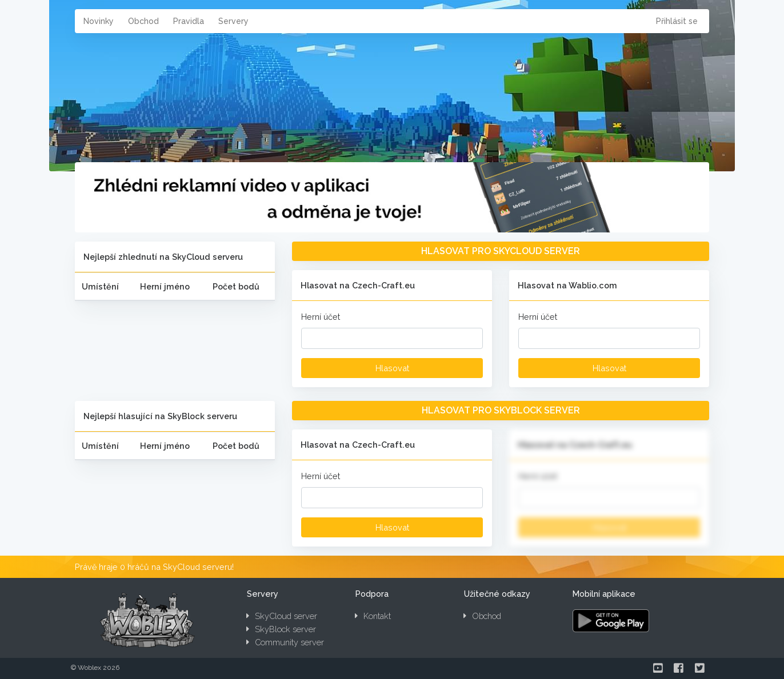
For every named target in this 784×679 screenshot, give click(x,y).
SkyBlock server (281, 629)
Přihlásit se (677, 21)
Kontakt (373, 616)
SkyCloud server (282, 616)
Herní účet (321, 317)
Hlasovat (392, 368)
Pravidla (189, 21)
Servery (233, 21)
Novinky (99, 21)
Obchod (143, 21)
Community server (285, 642)
